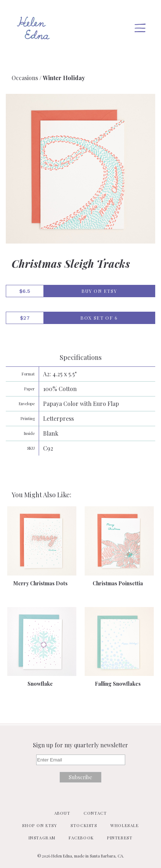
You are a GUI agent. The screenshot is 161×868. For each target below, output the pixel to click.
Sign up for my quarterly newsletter (80, 745)
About (62, 813)
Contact (95, 813)
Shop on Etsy (40, 825)
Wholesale (124, 825)
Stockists (84, 825)
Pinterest (120, 838)
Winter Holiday (64, 78)
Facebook (81, 838)
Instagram (42, 838)
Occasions (25, 78)
